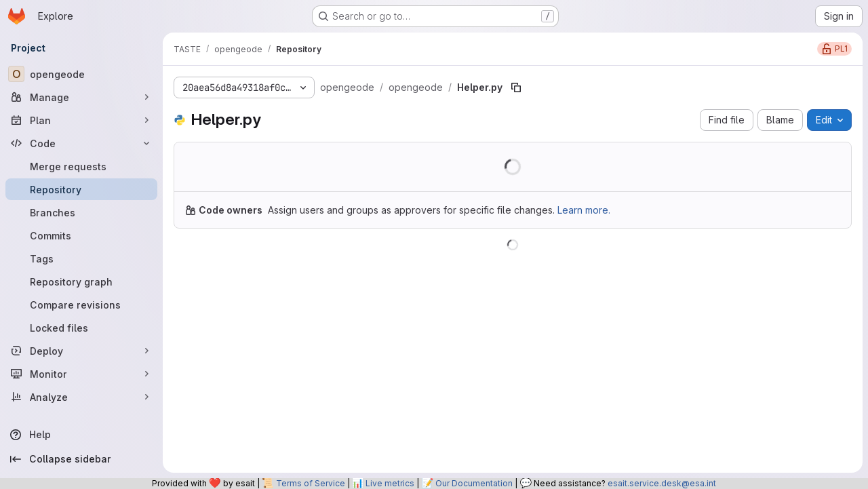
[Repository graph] (81, 281)
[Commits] (81, 235)
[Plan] (81, 120)
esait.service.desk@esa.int (662, 483)
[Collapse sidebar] (81, 459)
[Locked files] (81, 328)
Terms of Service (311, 483)
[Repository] (81, 189)
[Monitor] (81, 374)
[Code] (81, 143)
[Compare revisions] (81, 305)
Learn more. (584, 210)
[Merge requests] (81, 166)
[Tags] (81, 258)
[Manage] (81, 97)
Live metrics (390, 483)
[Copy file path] (516, 87)
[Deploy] (81, 351)
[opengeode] (81, 74)
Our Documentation (474, 483)
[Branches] (81, 212)
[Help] (81, 435)
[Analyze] (81, 397)
